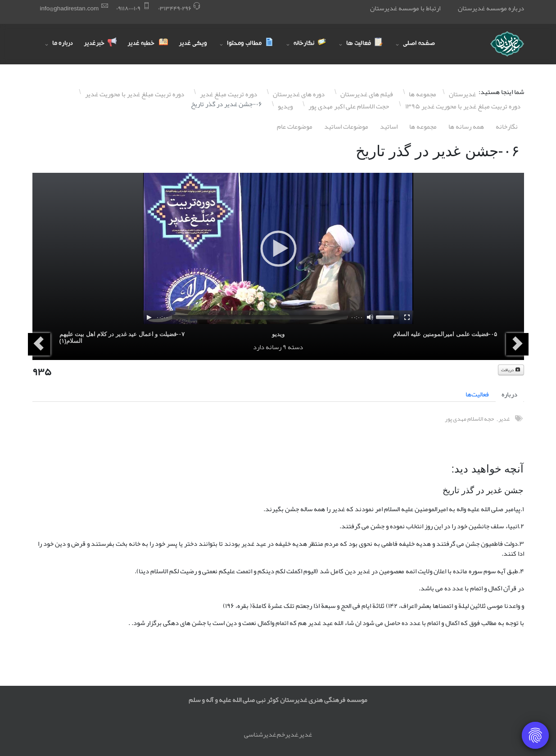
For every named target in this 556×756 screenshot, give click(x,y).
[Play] (149, 317)
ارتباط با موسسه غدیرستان (405, 8)
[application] (278, 248)
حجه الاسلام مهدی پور (469, 419)
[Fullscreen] (407, 317)
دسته (295, 347)
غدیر (504, 419)
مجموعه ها (423, 126)
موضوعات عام (295, 126)
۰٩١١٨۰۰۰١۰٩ (128, 8)
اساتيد (389, 126)
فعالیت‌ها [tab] (477, 394)
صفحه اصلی (419, 44)
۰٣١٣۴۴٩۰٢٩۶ (175, 8)
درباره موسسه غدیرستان (491, 8)
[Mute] (370, 317)
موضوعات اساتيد (346, 126)
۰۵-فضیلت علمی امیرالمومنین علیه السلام (445, 334)
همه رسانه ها (466, 126)
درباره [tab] (509, 394)
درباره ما (63, 44)
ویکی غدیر (193, 44)
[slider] (260, 317)
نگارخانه (507, 126)
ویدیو (278, 334)
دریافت (511, 370)
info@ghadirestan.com (70, 8)
